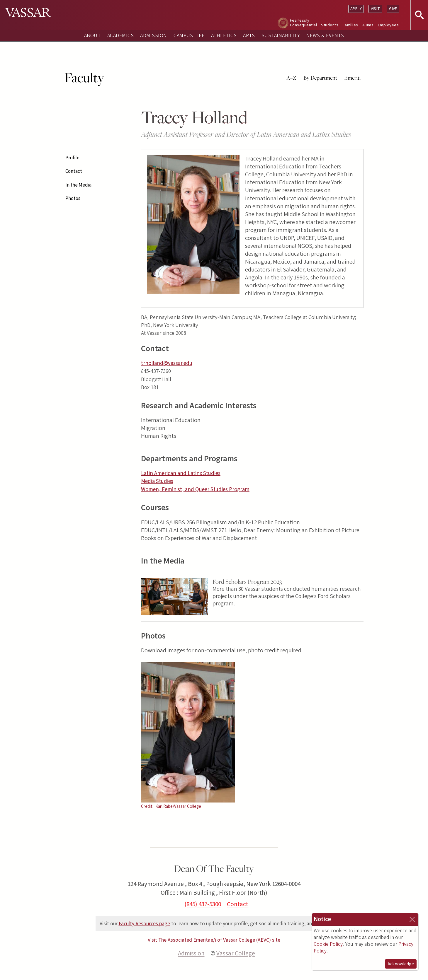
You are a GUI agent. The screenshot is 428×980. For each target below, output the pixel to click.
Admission (153, 36)
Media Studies (157, 481)
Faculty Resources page (144, 924)
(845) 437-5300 (203, 904)
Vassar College (236, 953)
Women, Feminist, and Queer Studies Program (195, 490)
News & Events (325, 36)
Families (350, 25)
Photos (73, 199)
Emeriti (352, 78)
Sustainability (281, 36)
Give (393, 9)
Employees (388, 25)
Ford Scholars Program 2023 (247, 582)
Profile (72, 158)
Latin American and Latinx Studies (181, 473)
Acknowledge (401, 964)
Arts (249, 36)
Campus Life (189, 36)
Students (330, 25)
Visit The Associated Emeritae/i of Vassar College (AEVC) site (214, 940)
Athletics (224, 36)
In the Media (78, 185)
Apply (356, 9)
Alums (368, 25)
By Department (320, 78)
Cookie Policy (328, 944)
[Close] (412, 919)
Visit (376, 9)
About (92, 36)
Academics (120, 36)
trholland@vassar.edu (167, 363)
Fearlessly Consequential (303, 23)
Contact (74, 171)
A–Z (291, 78)
